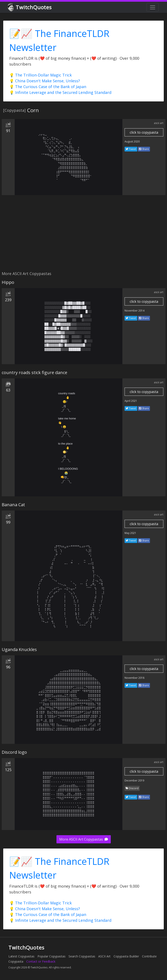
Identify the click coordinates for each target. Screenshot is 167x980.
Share (144, 149)
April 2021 (131, 401)
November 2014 (134, 311)
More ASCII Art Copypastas (84, 839)
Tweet (131, 149)
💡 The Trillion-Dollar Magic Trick (41, 75)
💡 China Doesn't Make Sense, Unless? (45, 81)
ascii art (159, 123)
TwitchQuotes (30, 7)
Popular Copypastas (52, 956)
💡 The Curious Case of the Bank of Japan (48, 87)
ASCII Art (104, 956)
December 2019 (134, 780)
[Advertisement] (83, 235)
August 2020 (132, 141)
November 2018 (134, 678)
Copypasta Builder (126, 956)
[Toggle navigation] (153, 7)
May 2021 (130, 533)
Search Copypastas (82, 956)
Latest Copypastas (21, 956)
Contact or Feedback (41, 961)
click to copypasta (144, 132)
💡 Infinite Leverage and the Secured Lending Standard (60, 92)
